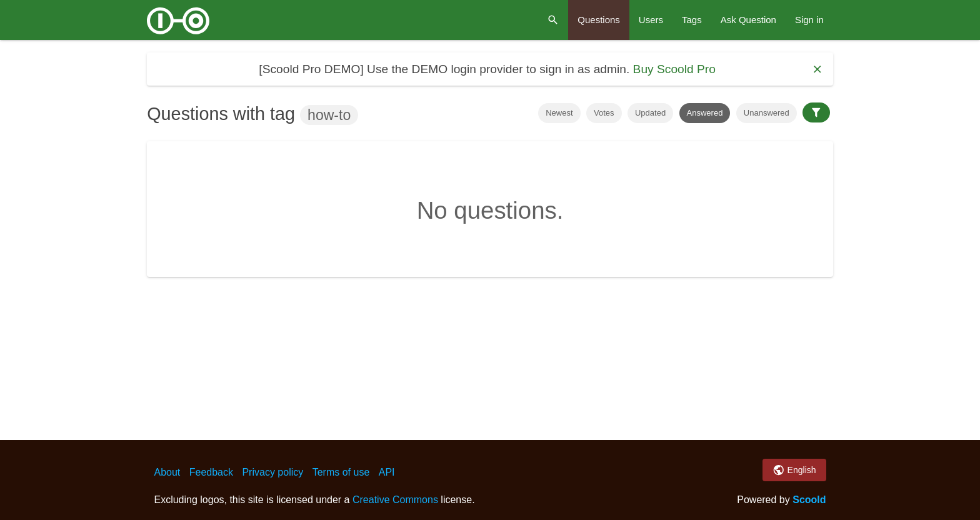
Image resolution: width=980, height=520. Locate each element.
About (167, 472)
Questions (599, 20)
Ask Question (748, 20)
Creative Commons (395, 500)
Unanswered (767, 113)
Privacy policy (272, 472)
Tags (692, 20)
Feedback (211, 472)
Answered (705, 113)
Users (651, 20)
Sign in (809, 20)
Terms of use (341, 472)
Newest (559, 113)
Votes (604, 113)
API (387, 472)
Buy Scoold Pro (674, 69)
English (794, 470)
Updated (650, 113)
